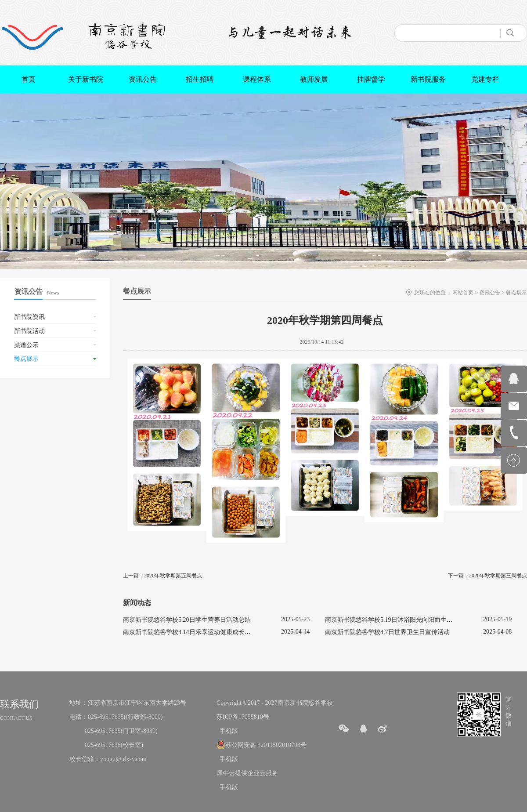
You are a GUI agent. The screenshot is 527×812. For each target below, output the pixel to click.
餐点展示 (516, 293)
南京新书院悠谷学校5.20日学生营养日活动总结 (187, 620)
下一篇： (487, 576)
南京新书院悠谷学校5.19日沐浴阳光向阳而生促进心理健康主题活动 (417, 620)
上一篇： (162, 576)
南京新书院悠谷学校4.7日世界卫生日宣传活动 (387, 632)
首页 (29, 79)
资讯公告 (490, 293)
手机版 (227, 731)
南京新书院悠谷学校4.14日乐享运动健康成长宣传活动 (196, 632)
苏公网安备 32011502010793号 (266, 745)
